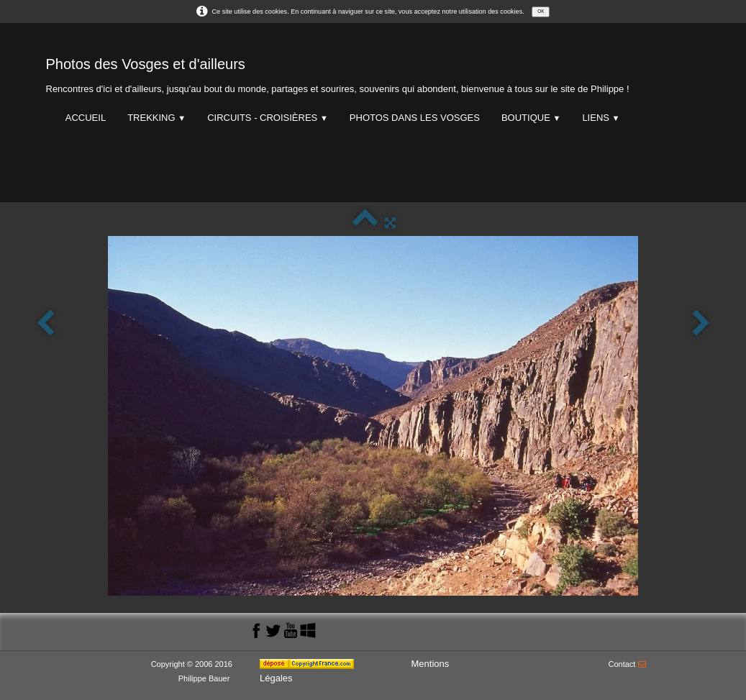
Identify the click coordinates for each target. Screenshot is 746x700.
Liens (601, 118)
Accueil (86, 118)
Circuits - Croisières (268, 118)
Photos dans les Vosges (415, 118)
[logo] (338, 72)
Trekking (156, 118)
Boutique (531, 118)
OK (541, 11)
